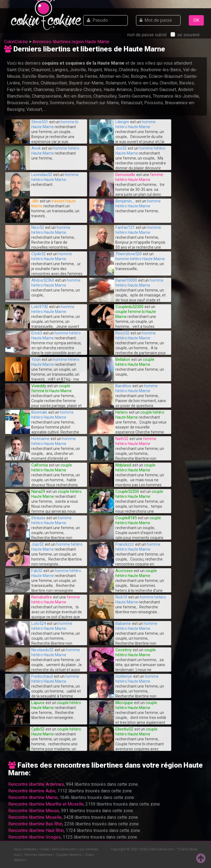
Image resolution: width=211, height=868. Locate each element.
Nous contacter (25, 849)
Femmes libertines (38, 855)
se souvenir (185, 35)
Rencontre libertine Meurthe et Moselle (46, 804)
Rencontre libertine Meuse (34, 811)
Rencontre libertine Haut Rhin (36, 830)
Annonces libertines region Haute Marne (71, 42)
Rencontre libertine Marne (33, 797)
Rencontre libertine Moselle (35, 817)
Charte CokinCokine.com (58, 849)
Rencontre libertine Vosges (34, 837)
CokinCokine (16, 42)
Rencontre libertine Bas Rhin (35, 824)
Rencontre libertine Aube (32, 791)
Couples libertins (69, 855)
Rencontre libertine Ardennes (36, 784)
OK (196, 20)
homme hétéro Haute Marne (140, 259)
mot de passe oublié (147, 35)
